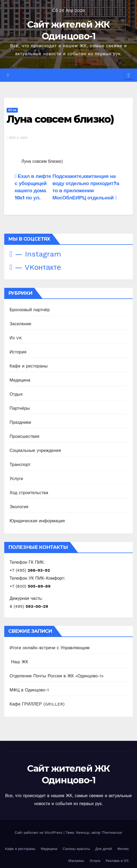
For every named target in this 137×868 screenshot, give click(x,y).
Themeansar (112, 833)
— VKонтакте (35, 267)
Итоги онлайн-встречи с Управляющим (50, 648)
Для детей (104, 849)
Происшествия (24, 436)
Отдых (16, 394)
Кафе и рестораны (29, 366)
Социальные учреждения (35, 450)
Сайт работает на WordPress (39, 833)
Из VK (12, 110)
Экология (19, 507)
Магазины (76, 861)
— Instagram (35, 254)
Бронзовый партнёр (30, 310)
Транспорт (20, 465)
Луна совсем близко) (60, 119)
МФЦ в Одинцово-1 (29, 690)
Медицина (20, 380)
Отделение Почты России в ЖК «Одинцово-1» (57, 676)
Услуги (16, 479)
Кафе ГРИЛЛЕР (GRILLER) (37, 704)
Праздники (20, 422)
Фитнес (123, 849)
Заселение (20, 324)
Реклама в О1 (117, 861)
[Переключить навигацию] (129, 75)
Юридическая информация (37, 521)
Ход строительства (29, 493)
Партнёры (20, 408)
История (18, 352)
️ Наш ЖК (19, 662)
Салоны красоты (76, 849)
